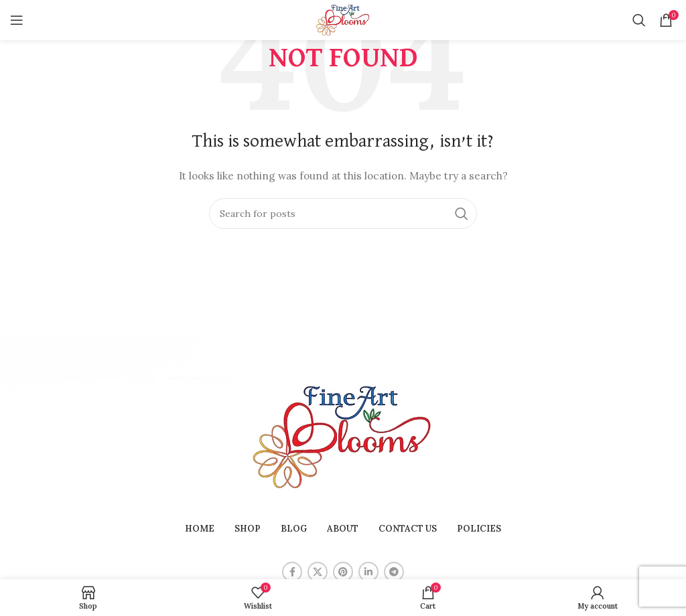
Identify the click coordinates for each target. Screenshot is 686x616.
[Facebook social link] (292, 572)
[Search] (639, 20)
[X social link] (318, 572)
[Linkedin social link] (368, 572)
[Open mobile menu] (17, 20)
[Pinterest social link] (343, 572)
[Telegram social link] (394, 572)
